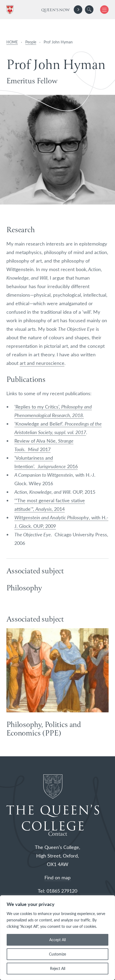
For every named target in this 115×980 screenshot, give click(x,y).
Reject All (58, 968)
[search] (89, 10)
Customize (57, 954)
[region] (57, 938)
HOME (12, 42)
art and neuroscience (42, 363)
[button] (89, 10)
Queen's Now (56, 10)
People (31, 42)
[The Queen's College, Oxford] (11, 10)
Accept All (57, 940)
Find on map (57, 877)
